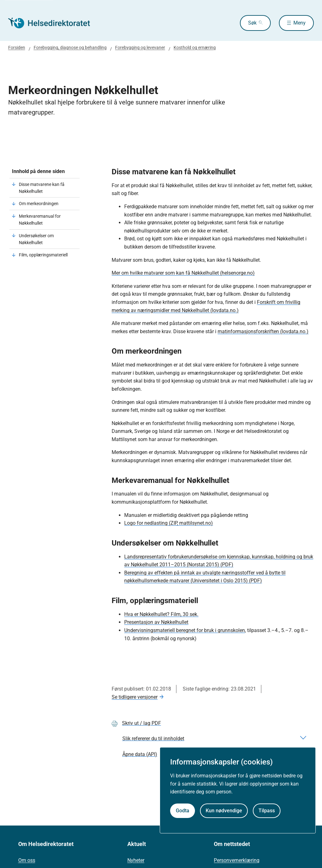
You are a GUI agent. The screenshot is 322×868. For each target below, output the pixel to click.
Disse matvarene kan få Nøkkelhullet (42, 188)
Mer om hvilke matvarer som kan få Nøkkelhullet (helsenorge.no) (183, 273)
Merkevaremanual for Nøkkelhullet (40, 220)
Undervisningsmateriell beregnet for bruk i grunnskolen (185, 630)
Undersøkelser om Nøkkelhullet (36, 239)
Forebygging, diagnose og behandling (70, 48)
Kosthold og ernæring (195, 48)
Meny (300, 23)
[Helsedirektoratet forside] (53, 23)
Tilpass (267, 811)
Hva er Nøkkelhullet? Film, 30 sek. (161, 614)
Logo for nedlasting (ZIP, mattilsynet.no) (169, 523)
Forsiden (17, 48)
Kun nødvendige (224, 811)
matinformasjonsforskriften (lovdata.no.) (263, 331)
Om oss (27, 860)
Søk (252, 23)
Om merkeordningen (39, 204)
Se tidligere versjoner (135, 697)
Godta (183, 811)
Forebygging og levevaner (140, 48)
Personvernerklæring (237, 860)
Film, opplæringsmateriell (43, 255)
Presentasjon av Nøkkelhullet (156, 622)
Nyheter (136, 860)
